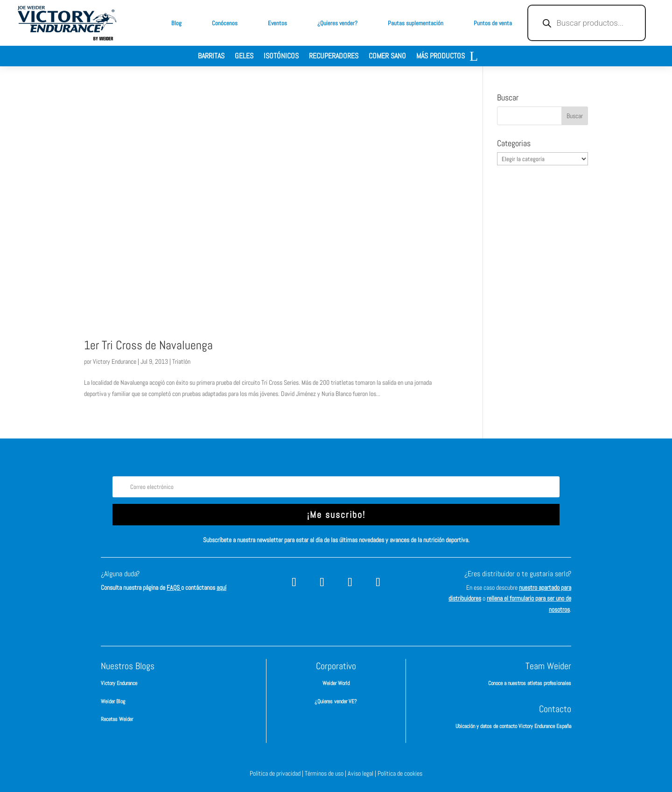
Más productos (441, 57)
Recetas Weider (117, 719)
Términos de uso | (326, 773)
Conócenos (225, 23)
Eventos (277, 23)
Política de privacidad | (277, 773)
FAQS (174, 587)
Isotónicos (281, 57)
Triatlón (181, 361)
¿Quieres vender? (337, 23)
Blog (176, 23)
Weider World (336, 683)
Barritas (211, 57)
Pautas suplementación (416, 23)
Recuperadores (334, 57)
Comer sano (387, 57)
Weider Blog (113, 701)
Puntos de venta (493, 23)
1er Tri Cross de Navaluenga (148, 345)
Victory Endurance (115, 361)
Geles (244, 57)
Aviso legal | (363, 773)
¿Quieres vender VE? (336, 701)
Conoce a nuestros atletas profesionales (530, 683)
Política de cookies (400, 773)
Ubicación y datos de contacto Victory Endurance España (513, 726)
